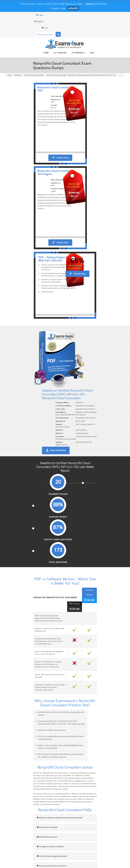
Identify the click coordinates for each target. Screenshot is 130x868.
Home (77, 53)
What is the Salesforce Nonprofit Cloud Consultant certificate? (29, 606)
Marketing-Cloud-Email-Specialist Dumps (115, 846)
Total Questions (110, 385)
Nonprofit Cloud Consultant (34, 74)
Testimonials (109, 53)
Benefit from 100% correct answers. (23, 534)
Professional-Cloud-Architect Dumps (75, 845)
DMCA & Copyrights (78, 861)
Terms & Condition (45, 861)
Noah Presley (68, 815)
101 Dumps (35, 844)
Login (9, 15)
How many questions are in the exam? (21, 654)
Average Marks (50, 385)
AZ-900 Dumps (55, 850)
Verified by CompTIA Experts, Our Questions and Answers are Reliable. (40, 238)
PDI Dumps (35, 850)
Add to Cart (36, 172)
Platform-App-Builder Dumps (15, 851)
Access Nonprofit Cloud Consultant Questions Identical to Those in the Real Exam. (40, 231)
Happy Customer (68, 820)
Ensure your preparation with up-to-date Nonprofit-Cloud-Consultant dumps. (95, 535)
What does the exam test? (17, 625)
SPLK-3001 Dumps (95, 850)
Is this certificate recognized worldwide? (22, 644)
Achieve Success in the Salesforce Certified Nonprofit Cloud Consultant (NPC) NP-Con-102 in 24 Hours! (39, 224)
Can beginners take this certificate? (20, 635)
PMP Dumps (14, 844)
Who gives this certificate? (17, 616)
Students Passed (20, 385)
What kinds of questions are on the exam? (22, 664)
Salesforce (18, 74)
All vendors (91, 53)
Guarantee (30, 861)
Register (8, 21)
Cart (123, 53)
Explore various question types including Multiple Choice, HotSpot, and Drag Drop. (36, 546)
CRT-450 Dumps (95, 844)
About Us (18, 861)
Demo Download (77, 338)
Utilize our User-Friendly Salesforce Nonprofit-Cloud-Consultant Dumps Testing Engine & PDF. (40, 245)
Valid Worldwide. (21, 250)
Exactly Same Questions (80, 386)
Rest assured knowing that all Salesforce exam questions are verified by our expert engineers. (96, 546)
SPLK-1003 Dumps (75, 850)
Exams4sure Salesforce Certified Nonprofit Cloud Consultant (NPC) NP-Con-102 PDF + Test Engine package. (98, 524)
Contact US (61, 861)
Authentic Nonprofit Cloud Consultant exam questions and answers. (32, 524)
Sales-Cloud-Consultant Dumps (55, 845)
